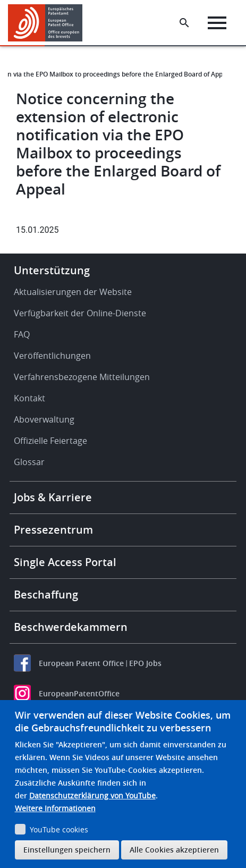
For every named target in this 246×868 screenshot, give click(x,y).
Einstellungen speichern (67, 850)
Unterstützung (52, 270)
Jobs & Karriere (53, 497)
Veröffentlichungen (52, 356)
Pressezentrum (53, 530)
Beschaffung (46, 595)
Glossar (29, 462)
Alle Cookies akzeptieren (174, 850)
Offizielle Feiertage (50, 441)
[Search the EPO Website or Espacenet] (184, 23)
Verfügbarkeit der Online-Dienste (80, 313)
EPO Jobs (145, 663)
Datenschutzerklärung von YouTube (92, 795)
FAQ (22, 334)
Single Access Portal (65, 562)
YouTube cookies (59, 829)
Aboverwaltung (44, 419)
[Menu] (217, 23)
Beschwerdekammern (71, 627)
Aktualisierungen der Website (73, 292)
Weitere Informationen (55, 808)
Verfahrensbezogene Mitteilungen (82, 377)
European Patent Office (81, 663)
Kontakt (29, 398)
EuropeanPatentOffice (79, 693)
